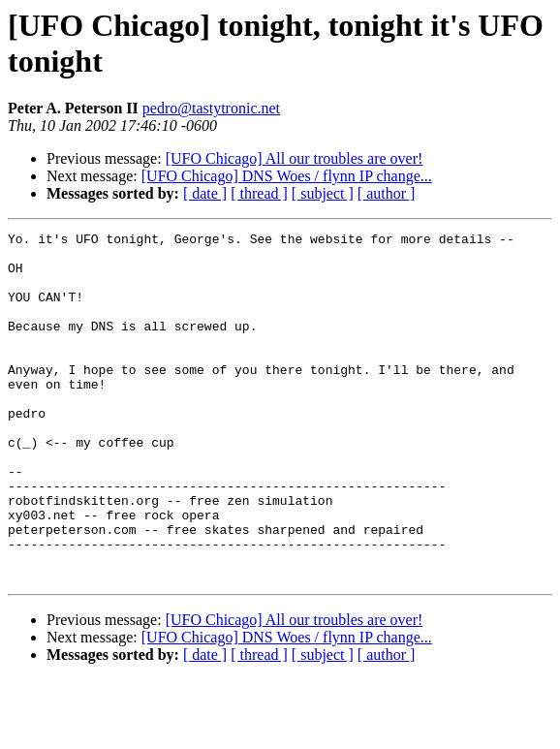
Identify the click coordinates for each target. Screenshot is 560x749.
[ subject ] (323, 193)
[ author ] (387, 193)
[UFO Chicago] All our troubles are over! (295, 158)
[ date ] (205, 193)
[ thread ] (259, 193)
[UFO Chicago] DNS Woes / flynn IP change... (287, 176)
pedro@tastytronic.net (211, 108)
